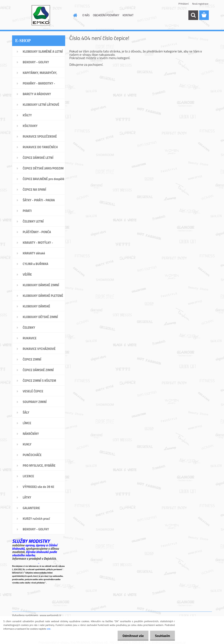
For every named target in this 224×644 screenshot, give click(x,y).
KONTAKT (128, 15)
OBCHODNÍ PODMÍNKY (106, 15)
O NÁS (86, 15)
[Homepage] (75, 15)
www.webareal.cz (51, 615)
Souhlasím (162, 636)
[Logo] (41, 15)
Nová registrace (200, 4)
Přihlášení (184, 4)
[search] (193, 15)
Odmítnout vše (132, 636)
